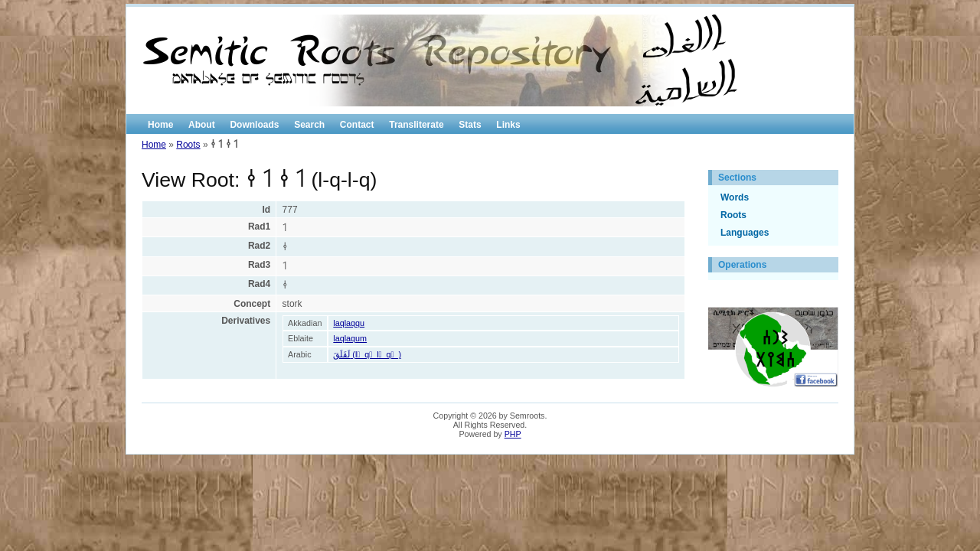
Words (735, 197)
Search (309, 125)
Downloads (254, 125)
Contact (357, 125)
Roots (188, 145)
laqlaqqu (349, 323)
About (202, 125)
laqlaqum (350, 338)
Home (160, 125)
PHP (513, 434)
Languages (745, 233)
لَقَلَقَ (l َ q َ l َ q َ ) (367, 354)
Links (508, 125)
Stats (470, 125)
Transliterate (416, 125)
